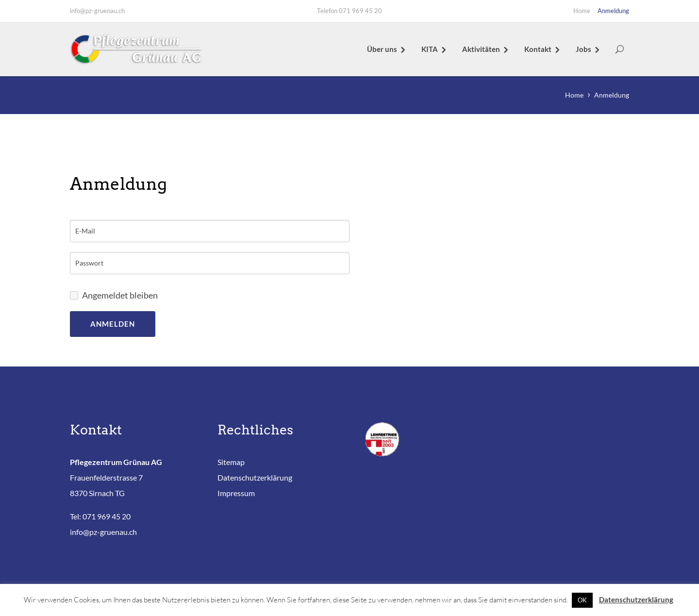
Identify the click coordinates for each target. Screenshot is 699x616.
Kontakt (538, 49)
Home (582, 11)
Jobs (583, 49)
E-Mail (85, 231)
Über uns (382, 49)
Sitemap (231, 462)
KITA (430, 49)
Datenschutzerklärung (255, 477)
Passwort (89, 263)
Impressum (236, 493)
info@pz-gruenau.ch (97, 11)
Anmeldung (613, 11)
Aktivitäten (481, 49)
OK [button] (582, 600)
